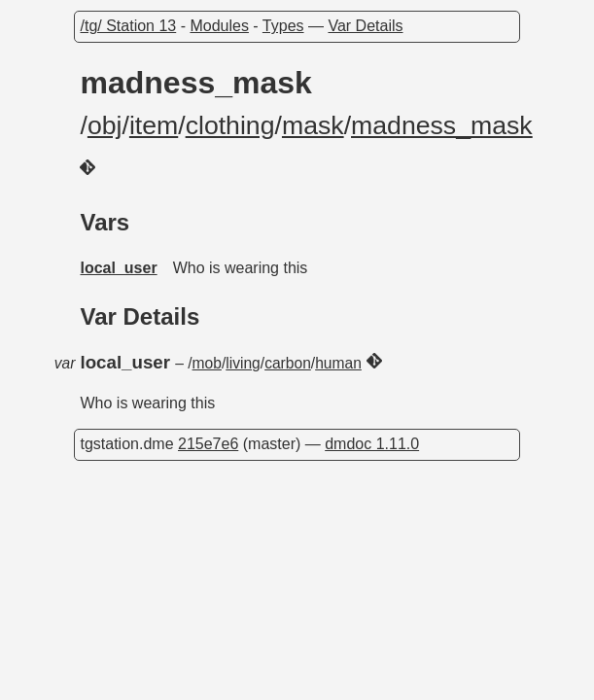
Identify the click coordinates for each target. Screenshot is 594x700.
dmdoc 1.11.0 (372, 444)
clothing (230, 125)
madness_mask (442, 125)
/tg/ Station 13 (128, 26)
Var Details (365, 26)
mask (313, 125)
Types (283, 26)
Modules (219, 26)
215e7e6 (208, 444)
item (154, 125)
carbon (288, 363)
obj (105, 125)
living (243, 363)
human (338, 363)
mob (207, 363)
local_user (118, 268)
